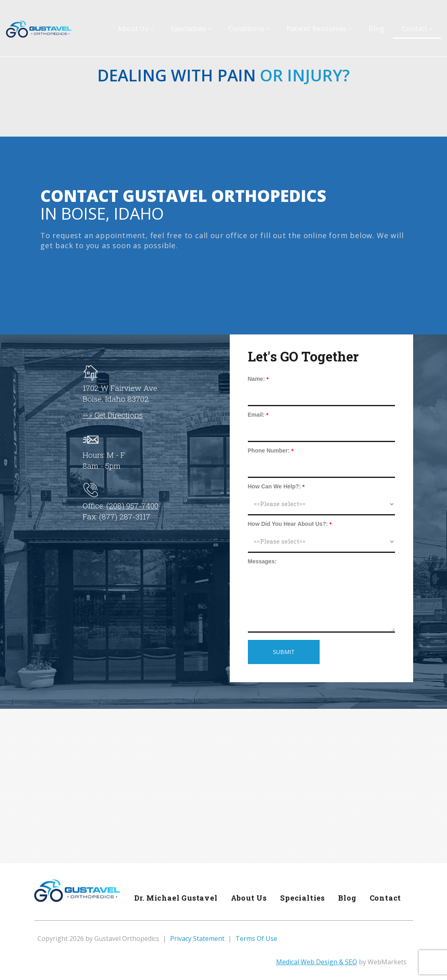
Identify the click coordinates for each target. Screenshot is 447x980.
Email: (256, 415)
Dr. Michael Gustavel (174, 898)
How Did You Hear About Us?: (288, 524)
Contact (385, 898)
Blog (347, 898)
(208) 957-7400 (132, 506)
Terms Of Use (256, 938)
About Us (248, 898)
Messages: (262, 561)
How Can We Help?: (274, 486)
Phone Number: (269, 451)
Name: (257, 379)
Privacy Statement (197, 938)
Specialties (302, 898)
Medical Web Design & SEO (317, 962)
